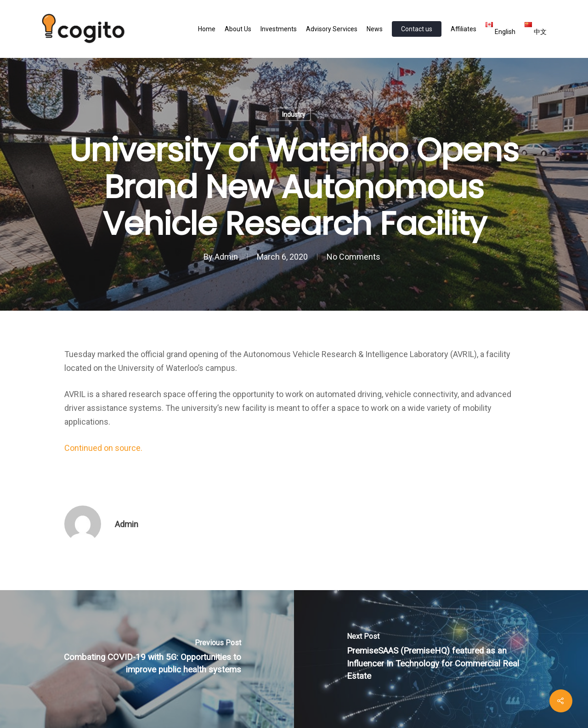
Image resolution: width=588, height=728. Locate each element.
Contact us (417, 29)
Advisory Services (332, 29)
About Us (238, 29)
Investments (279, 29)
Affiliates (464, 29)
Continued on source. (103, 448)
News (375, 29)
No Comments (353, 257)
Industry (294, 114)
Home (207, 29)
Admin (226, 257)
